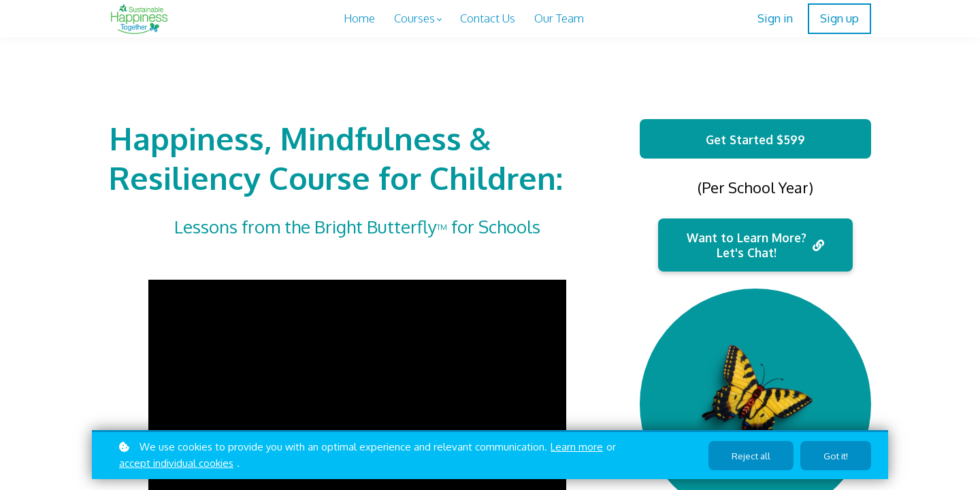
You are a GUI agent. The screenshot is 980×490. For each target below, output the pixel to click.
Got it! (834, 456)
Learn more (577, 447)
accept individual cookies (176, 463)
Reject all (747, 456)
